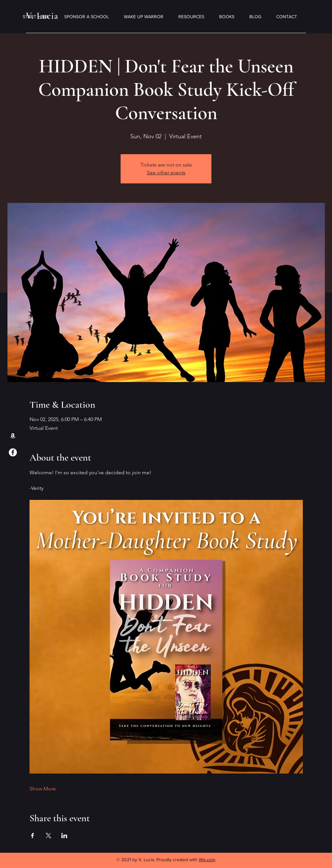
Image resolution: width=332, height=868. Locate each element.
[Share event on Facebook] (33, 836)
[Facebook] (13, 452)
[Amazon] (13, 435)
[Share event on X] (48, 836)
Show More (43, 789)
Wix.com (207, 860)
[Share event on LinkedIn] (64, 836)
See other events (166, 173)
